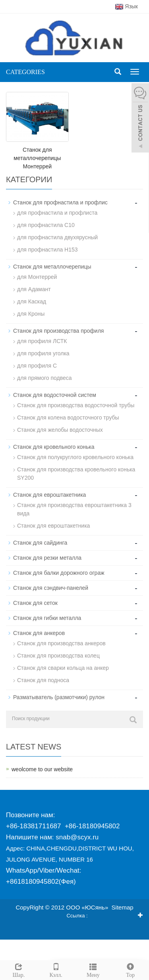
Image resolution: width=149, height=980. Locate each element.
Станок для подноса (43, 680)
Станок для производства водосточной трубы (76, 405)
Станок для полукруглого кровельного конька (75, 457)
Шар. (19, 969)
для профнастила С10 (46, 225)
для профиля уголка (43, 353)
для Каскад (32, 301)
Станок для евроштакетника (49, 495)
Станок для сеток (35, 603)
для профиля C (37, 366)
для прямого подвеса (45, 378)
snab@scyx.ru (77, 837)
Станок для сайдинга (40, 543)
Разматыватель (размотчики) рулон (59, 697)
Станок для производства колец (58, 656)
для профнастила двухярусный (57, 237)
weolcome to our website (42, 769)
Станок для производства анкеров (61, 643)
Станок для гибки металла (47, 618)
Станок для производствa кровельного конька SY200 (76, 474)
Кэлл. (56, 969)
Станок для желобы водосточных (60, 430)
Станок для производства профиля (58, 331)
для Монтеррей (37, 277)
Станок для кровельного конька (54, 447)
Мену (93, 969)
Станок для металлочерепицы (52, 267)
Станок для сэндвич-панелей (51, 588)
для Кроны (31, 314)
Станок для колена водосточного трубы (68, 418)
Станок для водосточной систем (55, 395)
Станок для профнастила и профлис (60, 202)
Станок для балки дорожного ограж (59, 573)
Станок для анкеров (39, 633)
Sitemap (123, 907)
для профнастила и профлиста (57, 213)
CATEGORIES (25, 72)
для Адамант (34, 289)
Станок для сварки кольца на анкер (63, 668)
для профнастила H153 (47, 250)
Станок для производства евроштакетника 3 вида (74, 509)
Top (130, 969)
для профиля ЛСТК (42, 341)
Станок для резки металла (47, 558)
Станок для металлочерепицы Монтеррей (37, 158)
